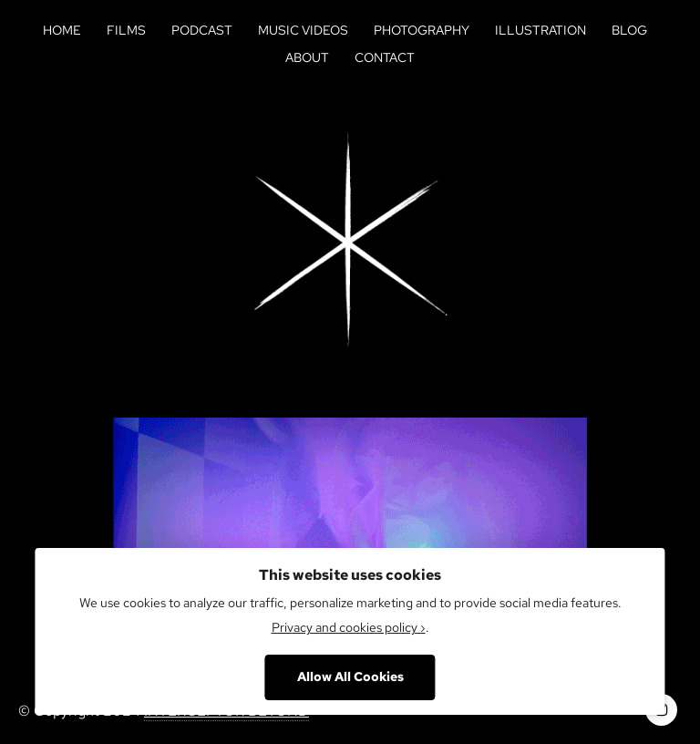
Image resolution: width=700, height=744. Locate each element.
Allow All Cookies (350, 677)
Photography (422, 30)
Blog (629, 30)
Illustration (540, 30)
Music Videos (303, 30)
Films (126, 30)
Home (62, 30)
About (307, 57)
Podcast (202, 30)
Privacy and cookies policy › (349, 627)
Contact (385, 57)
